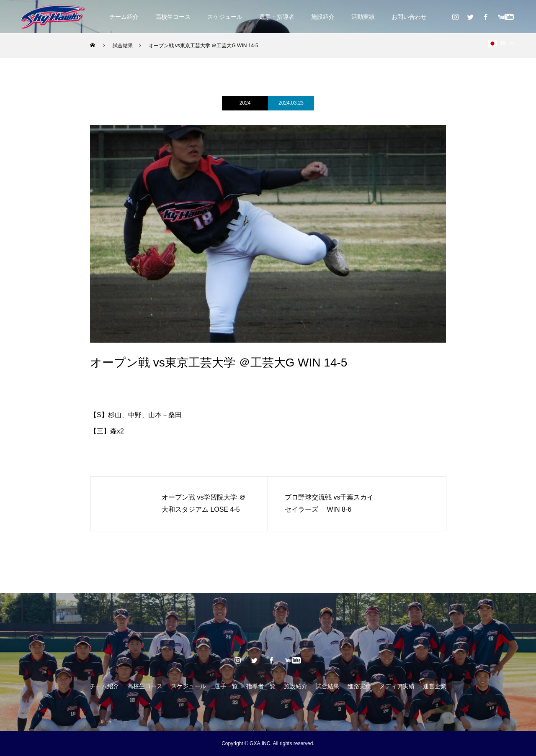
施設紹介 (323, 17)
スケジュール (225, 17)
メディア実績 (397, 686)
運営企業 (435, 686)
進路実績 (359, 686)
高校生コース (173, 17)
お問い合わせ (409, 17)
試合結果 (327, 686)
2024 (245, 103)
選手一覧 (226, 686)
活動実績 (363, 17)
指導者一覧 (261, 686)
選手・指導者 (277, 17)
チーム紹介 (124, 17)
